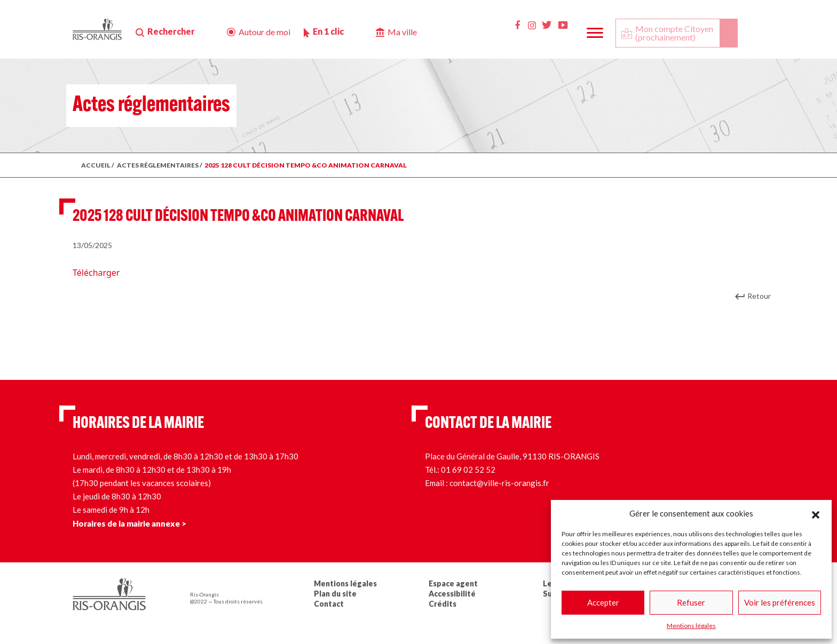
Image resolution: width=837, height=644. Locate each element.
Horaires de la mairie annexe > (129, 523)
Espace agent (453, 583)
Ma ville (402, 32)
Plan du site (335, 594)
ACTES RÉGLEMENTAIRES (158, 165)
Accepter (603, 602)
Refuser (691, 602)
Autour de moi (264, 32)
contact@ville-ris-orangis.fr (499, 483)
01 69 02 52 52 (468, 470)
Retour (759, 296)
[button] (816, 513)
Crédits (443, 604)
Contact (329, 604)
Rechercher (171, 31)
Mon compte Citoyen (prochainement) (674, 33)
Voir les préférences (780, 602)
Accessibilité (452, 594)
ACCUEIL (96, 165)
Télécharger (96, 273)
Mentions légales (691, 626)
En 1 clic (328, 31)
